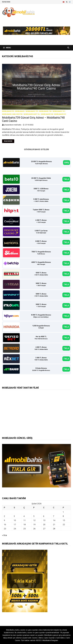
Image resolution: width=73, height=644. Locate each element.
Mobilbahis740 (47, 114)
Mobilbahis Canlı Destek (12, 114)
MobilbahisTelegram (50, 640)
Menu (7, 48)
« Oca (4, 535)
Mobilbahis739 (8, 111)
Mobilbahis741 (60, 114)
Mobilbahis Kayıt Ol (32, 114)
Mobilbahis (20, 111)
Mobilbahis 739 (32, 111)
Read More (9, 141)
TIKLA (66, 179)
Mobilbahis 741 (59, 111)
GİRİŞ (67, 163)
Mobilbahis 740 (45, 111)
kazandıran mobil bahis (13, 125)
